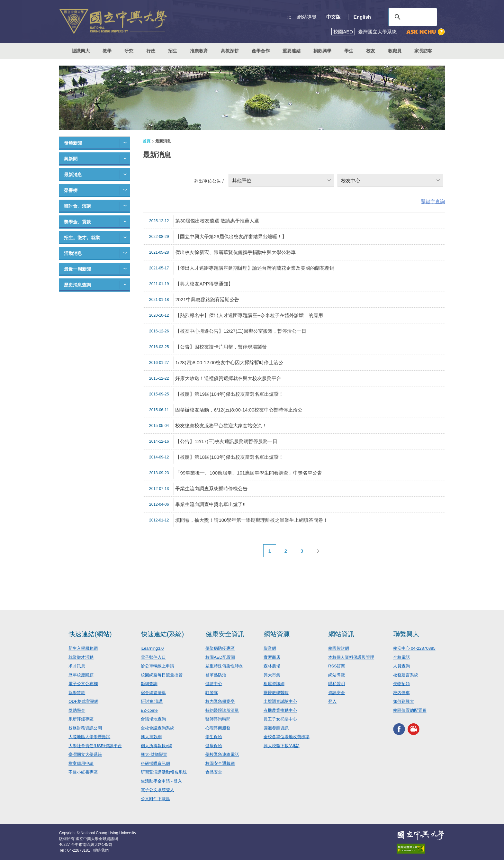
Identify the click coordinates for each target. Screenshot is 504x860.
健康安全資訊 (225, 634)
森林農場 (272, 666)
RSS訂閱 (337, 666)
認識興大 (81, 51)
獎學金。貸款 (77, 222)
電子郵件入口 (153, 657)
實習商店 (272, 657)
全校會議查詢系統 (157, 728)
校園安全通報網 (220, 763)
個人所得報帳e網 (157, 746)
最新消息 (73, 175)
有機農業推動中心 (280, 710)
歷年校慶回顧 (81, 675)
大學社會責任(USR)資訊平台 (95, 746)
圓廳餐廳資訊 (276, 728)
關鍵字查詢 (433, 201)
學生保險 (214, 737)
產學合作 (261, 51)
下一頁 (318, 551)
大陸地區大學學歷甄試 (89, 737)
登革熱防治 (216, 675)
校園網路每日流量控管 (162, 675)
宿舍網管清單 (153, 693)
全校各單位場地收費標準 (287, 737)
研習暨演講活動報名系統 (164, 772)
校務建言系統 (406, 675)
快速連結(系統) (162, 634)
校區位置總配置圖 (410, 710)
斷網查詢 (149, 684)
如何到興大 (404, 701)
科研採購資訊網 (155, 763)
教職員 (395, 51)
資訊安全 (337, 693)
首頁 (147, 141)
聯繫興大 (406, 634)
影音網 (270, 648)
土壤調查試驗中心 (280, 701)
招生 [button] (173, 51)
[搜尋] (412, 17)
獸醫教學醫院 (276, 693)
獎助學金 (77, 710)
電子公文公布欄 (83, 684)
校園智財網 (339, 648)
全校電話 (401, 657)
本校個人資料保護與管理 (351, 657)
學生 (349, 51)
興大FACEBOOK (399, 729)
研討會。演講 (77, 206)
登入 (332, 701)
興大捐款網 (151, 737)
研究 (129, 51)
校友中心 (351, 181)
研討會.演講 (152, 701)
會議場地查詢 (153, 719)
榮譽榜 (71, 190)
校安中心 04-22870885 (414, 648)
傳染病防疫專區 (220, 648)
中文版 (333, 17)
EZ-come (149, 710)
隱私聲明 (337, 684)
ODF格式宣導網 (83, 701)
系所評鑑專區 (81, 719)
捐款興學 (322, 51)
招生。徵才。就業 (82, 238)
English (362, 17)
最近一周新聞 (77, 269)
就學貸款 (77, 693)
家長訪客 (423, 51)
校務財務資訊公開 (85, 728)
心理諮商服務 (218, 728)
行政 (151, 51)
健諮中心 (214, 684)
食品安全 (214, 772)
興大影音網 (414, 729)
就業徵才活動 (81, 657)
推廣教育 (199, 51)
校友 (371, 51)
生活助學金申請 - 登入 (162, 781)
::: (289, 17)
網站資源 (277, 634)
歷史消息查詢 (77, 285)
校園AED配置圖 (220, 657)
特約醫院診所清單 (222, 710)
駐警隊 (212, 693)
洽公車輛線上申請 (157, 666)
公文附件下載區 (155, 799)
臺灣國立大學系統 (85, 754)
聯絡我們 (101, 850)
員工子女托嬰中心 (280, 719)
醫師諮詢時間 (218, 719)
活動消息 (73, 253)
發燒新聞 (73, 143)
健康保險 (214, 746)
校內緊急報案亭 (220, 701)
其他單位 (242, 181)
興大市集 (272, 675)
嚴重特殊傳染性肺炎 (224, 666)
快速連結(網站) (90, 634)
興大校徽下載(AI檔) (282, 746)
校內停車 (401, 693)
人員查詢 (401, 666)
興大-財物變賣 (154, 754)
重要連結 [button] (292, 51)
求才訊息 (77, 666)
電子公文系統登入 (157, 790)
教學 (107, 51)
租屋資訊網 (274, 684)
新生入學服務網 (83, 648)
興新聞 (71, 159)
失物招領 (401, 684)
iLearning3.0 (152, 648)
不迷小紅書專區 (83, 772)
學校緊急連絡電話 (222, 754)
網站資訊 (341, 634)
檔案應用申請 (81, 763)
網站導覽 (307, 17)
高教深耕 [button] (230, 51)
